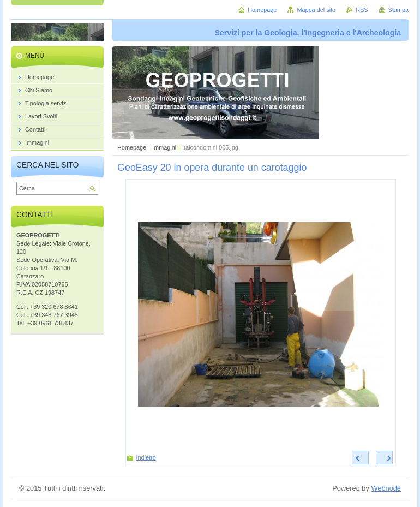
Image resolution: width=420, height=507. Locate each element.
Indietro (146, 457)
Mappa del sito (316, 10)
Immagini (164, 147)
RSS (362, 10)
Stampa (398, 10)
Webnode (386, 488)
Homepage (132, 147)
